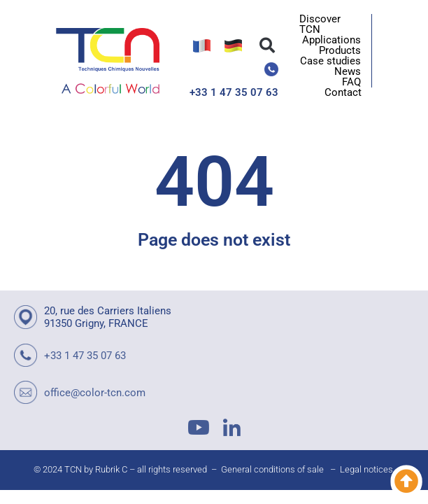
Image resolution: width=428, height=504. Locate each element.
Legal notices (366, 469)
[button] (267, 45)
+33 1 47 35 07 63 (234, 92)
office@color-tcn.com (95, 393)
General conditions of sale (272, 469)
